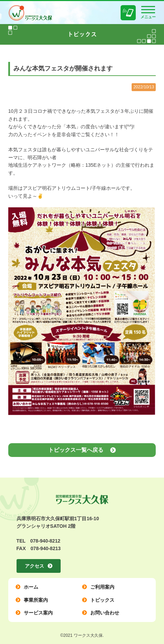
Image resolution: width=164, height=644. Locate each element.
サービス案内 (38, 613)
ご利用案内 (102, 587)
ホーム (31, 587)
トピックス (102, 600)
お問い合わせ (105, 613)
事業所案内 (36, 600)
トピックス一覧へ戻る (76, 450)
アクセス (34, 566)
